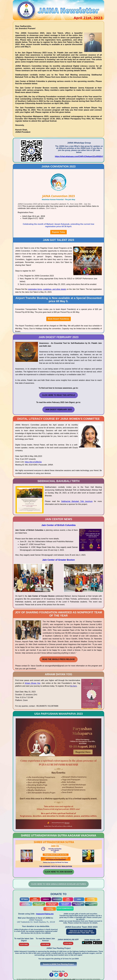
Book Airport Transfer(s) (58, 319)
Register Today (58, 232)
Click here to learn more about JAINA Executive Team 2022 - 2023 (81, 932)
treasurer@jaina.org (45, 914)
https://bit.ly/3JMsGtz (33, 462)
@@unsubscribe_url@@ (69, 979)
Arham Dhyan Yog (33, 683)
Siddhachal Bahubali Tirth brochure (77, 501)
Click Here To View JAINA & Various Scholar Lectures (58, 884)
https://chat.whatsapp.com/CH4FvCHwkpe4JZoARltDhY (79, 156)
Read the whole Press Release (58, 659)
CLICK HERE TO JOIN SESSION (58, 872)
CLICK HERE (24, 944)
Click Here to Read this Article (58, 395)
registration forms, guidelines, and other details (47, 289)
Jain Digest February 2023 (59, 410)
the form (74, 686)
